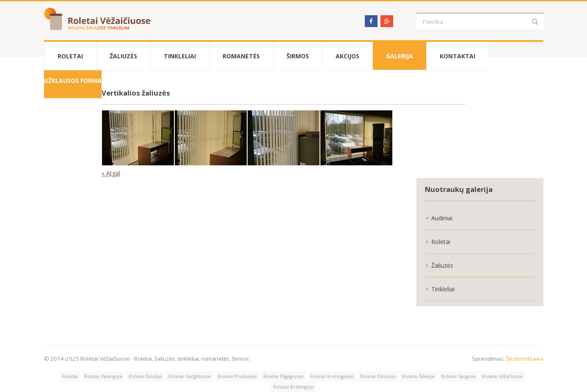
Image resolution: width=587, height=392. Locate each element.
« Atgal (111, 173)
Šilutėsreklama (525, 359)
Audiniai (442, 218)
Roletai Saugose (458, 376)
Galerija (400, 56)
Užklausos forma (73, 81)
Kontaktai (457, 56)
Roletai (70, 56)
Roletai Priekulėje (237, 376)
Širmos (298, 56)
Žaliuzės (123, 56)
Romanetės (241, 56)
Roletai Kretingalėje (332, 376)
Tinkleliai (180, 56)
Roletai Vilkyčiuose (502, 376)
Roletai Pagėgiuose (284, 376)
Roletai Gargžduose (190, 376)
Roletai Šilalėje (418, 376)
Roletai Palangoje (103, 376)
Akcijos (347, 56)
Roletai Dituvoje (378, 376)
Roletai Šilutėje (145, 376)
